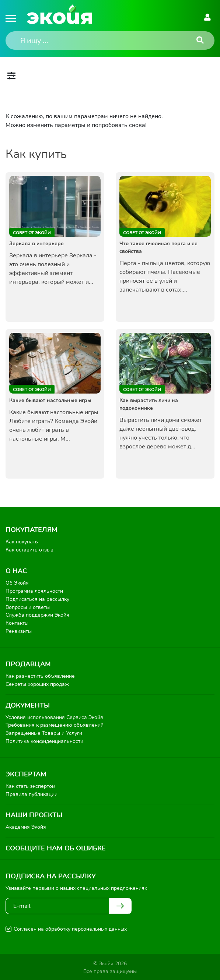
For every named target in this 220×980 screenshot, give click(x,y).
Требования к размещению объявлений (55, 724)
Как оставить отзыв (29, 550)
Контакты (17, 623)
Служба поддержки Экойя (37, 615)
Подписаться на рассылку (37, 599)
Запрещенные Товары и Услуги (44, 732)
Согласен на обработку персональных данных (70, 928)
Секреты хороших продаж (37, 683)
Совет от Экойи (32, 233)
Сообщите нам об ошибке (56, 847)
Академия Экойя (26, 826)
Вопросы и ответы (28, 607)
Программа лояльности (34, 591)
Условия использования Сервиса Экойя (54, 716)
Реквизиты (19, 630)
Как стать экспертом (30, 785)
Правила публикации (32, 793)
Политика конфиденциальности (44, 740)
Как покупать (22, 542)
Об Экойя (17, 583)
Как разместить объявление (40, 675)
